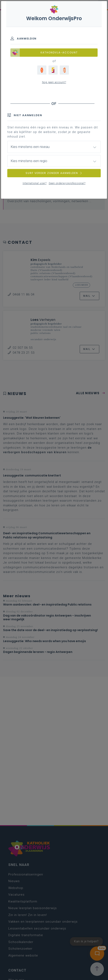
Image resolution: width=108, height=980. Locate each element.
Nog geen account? (54, 82)
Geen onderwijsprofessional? (67, 183)
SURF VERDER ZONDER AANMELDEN (54, 173)
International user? (35, 183)
